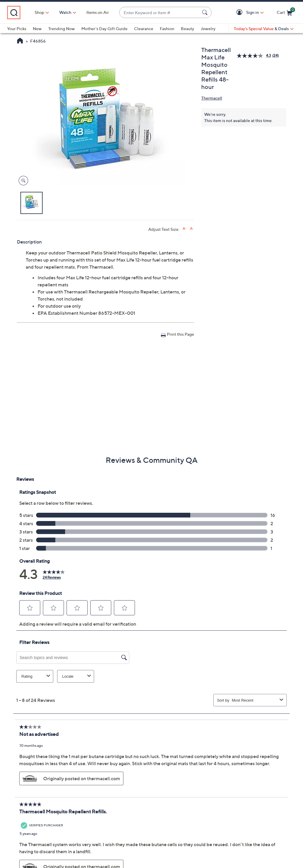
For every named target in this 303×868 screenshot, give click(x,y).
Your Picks (17, 29)
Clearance (144, 29)
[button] (240, 13)
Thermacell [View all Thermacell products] (212, 98)
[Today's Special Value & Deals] (264, 29)
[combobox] (159, 13)
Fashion (167, 29)
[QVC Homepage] (20, 41)
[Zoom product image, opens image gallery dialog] (22, 181)
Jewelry (208, 29)
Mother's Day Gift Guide (104, 29)
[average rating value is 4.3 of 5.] (254, 56)
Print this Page (180, 334)
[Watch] (65, 12)
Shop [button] (39, 12)
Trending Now (62, 29)
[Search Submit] (206, 12)
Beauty (187, 29)
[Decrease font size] (192, 229)
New (37, 29)
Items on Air (98, 12)
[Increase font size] (184, 229)
